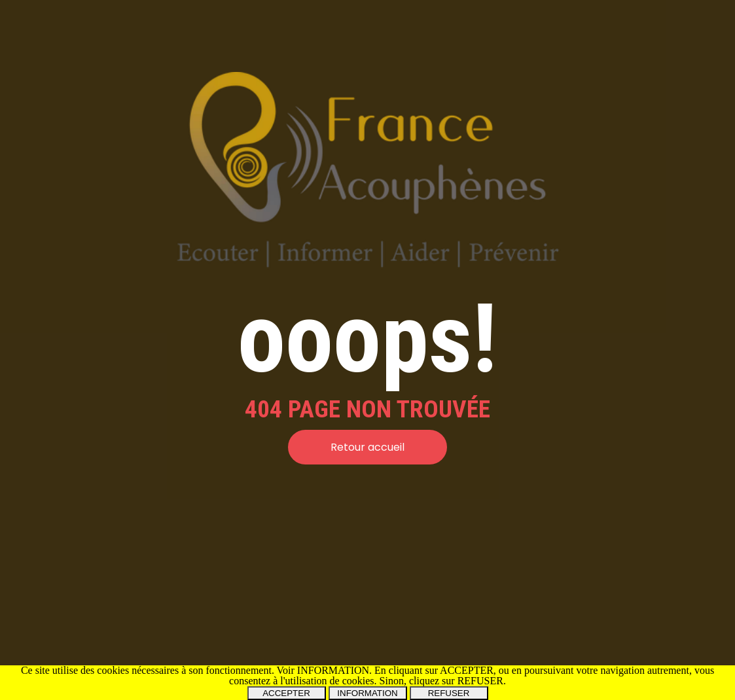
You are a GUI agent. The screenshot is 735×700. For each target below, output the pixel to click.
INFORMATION (367, 693)
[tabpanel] (367, 409)
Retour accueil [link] (367, 447)
